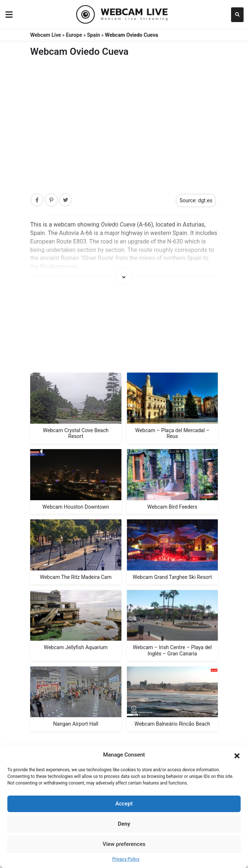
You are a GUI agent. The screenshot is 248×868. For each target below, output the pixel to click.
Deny (124, 824)
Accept (124, 804)
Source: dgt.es (196, 200)
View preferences (124, 844)
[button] (237, 755)
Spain (93, 35)
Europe (74, 35)
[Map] (124, 330)
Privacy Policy (126, 859)
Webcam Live (46, 35)
